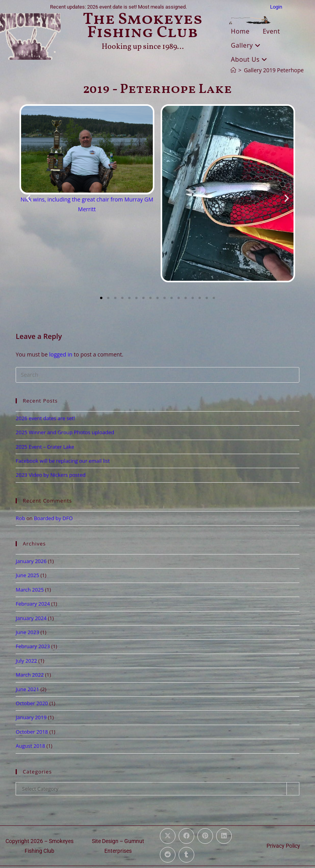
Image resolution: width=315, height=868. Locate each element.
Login (276, 7)
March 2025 (30, 590)
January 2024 (31, 618)
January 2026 (31, 561)
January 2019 (31, 717)
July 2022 (26, 661)
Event (271, 31)
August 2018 (30, 746)
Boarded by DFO (53, 518)
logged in (61, 354)
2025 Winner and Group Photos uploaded (65, 432)
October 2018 (32, 732)
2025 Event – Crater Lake (45, 447)
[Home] (233, 70)
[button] (28, 198)
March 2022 (30, 675)
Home (240, 31)
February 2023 (33, 646)
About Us (249, 59)
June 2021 (27, 689)
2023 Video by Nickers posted (51, 475)
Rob (20, 518)
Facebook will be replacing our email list (63, 461)
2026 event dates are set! (45, 418)
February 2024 (33, 604)
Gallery (246, 45)
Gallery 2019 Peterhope (274, 70)
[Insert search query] (157, 375)
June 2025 (27, 575)
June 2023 (27, 632)
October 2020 (32, 703)
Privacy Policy (283, 846)
